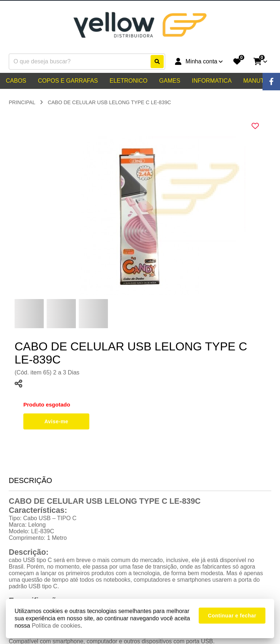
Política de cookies (56, 626)
